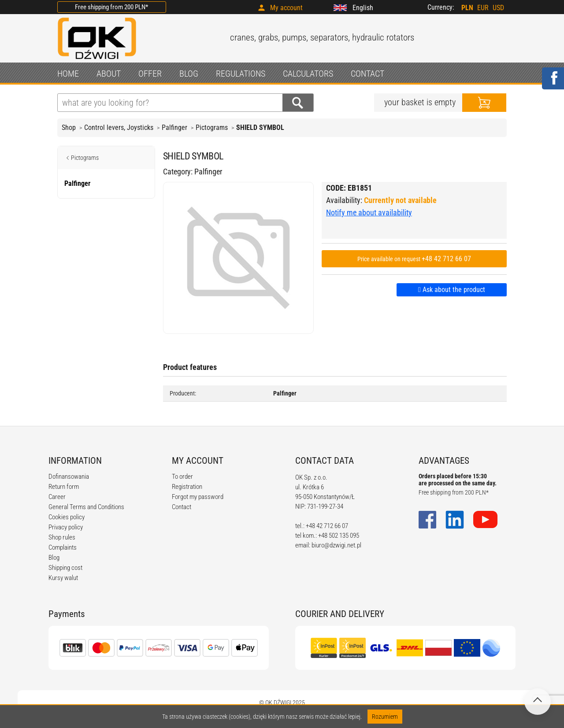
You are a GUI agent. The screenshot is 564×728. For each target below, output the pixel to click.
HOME (68, 74)
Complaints (63, 547)
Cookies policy (67, 517)
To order (182, 477)
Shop (69, 127)
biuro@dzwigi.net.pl (336, 545)
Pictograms (212, 127)
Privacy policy (66, 527)
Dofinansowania (69, 477)
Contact (182, 507)
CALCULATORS (308, 74)
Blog (54, 558)
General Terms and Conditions (86, 507)
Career (57, 497)
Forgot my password (198, 497)
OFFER (150, 74)
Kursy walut (63, 578)
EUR (483, 8)
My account (286, 8)
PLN (467, 8)
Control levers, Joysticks (119, 127)
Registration (187, 487)
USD (498, 8)
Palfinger (174, 127)
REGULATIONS (241, 74)
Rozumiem (385, 717)
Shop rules (62, 537)
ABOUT (109, 74)
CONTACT (367, 74)
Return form (64, 487)
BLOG (189, 74)
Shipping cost (65, 568)
